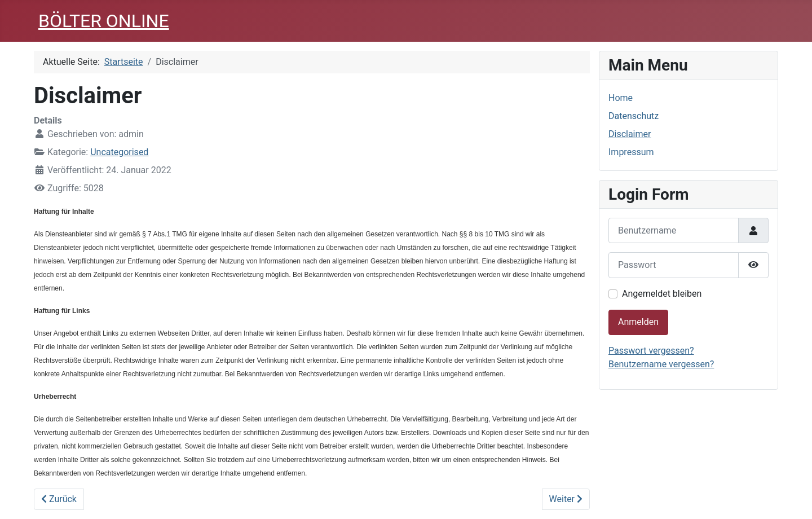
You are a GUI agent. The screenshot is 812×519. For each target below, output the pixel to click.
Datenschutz (634, 116)
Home (621, 98)
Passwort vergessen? (651, 351)
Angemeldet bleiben (662, 294)
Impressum (631, 152)
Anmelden (638, 322)
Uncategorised (119, 152)
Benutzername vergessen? (661, 364)
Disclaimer (630, 134)
